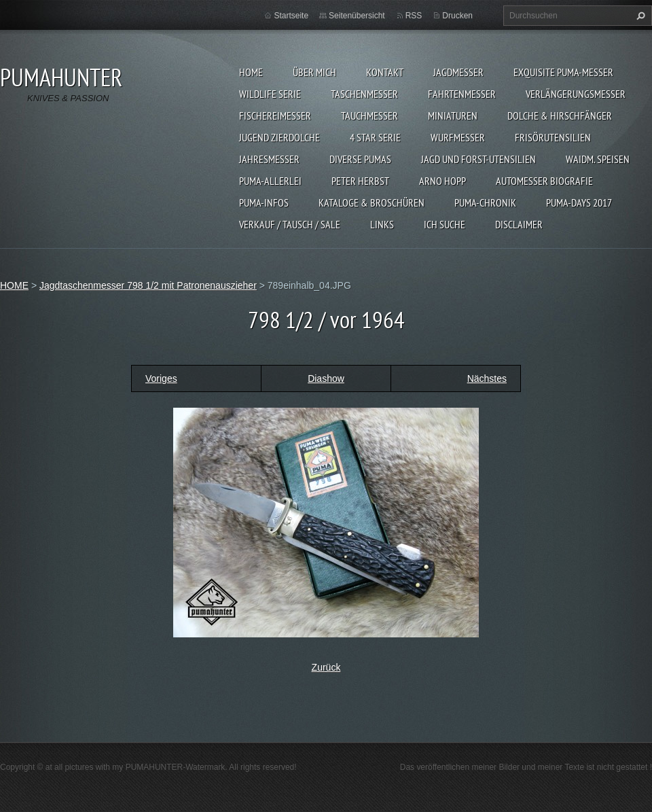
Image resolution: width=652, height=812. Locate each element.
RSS (414, 16)
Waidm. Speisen (598, 159)
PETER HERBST (360, 181)
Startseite (291, 16)
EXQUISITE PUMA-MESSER (563, 72)
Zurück (326, 667)
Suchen (639, 16)
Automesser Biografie (544, 181)
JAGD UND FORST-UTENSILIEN (478, 159)
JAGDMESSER (458, 72)
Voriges (161, 378)
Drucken (457, 16)
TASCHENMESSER (364, 94)
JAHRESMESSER (269, 159)
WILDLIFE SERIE (270, 94)
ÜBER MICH (314, 72)
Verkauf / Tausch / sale (290, 224)
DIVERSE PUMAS (360, 159)
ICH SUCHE (445, 224)
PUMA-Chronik (485, 202)
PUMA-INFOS (264, 202)
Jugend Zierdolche (279, 137)
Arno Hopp (442, 181)
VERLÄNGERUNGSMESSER (576, 94)
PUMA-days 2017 (579, 202)
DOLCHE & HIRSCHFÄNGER (560, 116)
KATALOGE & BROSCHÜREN (372, 202)
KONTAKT (385, 72)
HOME (251, 72)
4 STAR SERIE (375, 137)
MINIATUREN (453, 116)
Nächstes (487, 378)
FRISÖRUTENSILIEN (553, 137)
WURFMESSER (458, 137)
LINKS (382, 224)
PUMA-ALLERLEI (270, 181)
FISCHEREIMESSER (275, 116)
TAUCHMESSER (369, 116)
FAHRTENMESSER (462, 94)
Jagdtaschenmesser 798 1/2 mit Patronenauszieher (148, 285)
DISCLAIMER (519, 224)
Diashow (326, 378)
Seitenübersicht (357, 16)
